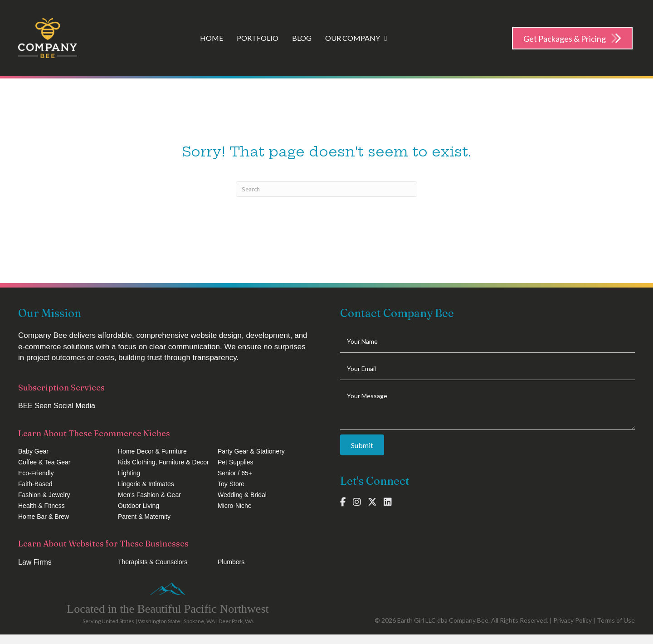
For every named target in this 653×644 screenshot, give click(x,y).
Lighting (129, 473)
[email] (487, 369)
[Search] (326, 189)
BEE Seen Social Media (57, 406)
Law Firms (35, 562)
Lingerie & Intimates (146, 484)
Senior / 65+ (235, 473)
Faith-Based (35, 484)
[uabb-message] (487, 407)
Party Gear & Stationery (251, 451)
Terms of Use (616, 620)
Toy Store (231, 484)
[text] (487, 342)
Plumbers (231, 562)
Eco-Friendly (36, 473)
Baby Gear (33, 451)
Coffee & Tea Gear (44, 462)
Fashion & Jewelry (44, 495)
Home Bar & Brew (44, 517)
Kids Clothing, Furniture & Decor (163, 462)
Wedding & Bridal (242, 495)
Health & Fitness (41, 506)
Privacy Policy (573, 620)
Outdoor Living (139, 506)
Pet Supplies (236, 462)
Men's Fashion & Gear (149, 495)
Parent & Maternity (144, 517)
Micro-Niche (235, 506)
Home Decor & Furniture (152, 451)
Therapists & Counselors (153, 562)
